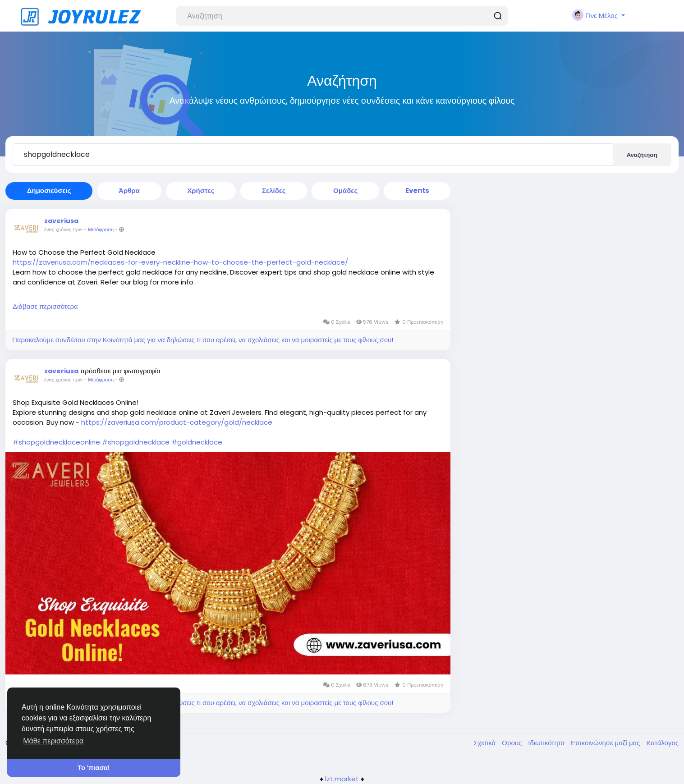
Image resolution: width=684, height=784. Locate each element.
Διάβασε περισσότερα (45, 306)
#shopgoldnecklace (136, 442)
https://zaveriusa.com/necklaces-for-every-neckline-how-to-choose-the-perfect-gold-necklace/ (180, 262)
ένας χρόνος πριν (63, 229)
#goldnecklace (197, 442)
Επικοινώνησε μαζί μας (606, 743)
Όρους (513, 743)
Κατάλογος (662, 743)
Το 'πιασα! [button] (94, 768)
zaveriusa (61, 221)
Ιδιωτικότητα (547, 743)
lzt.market (342, 779)
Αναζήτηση (642, 155)
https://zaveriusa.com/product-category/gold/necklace (177, 422)
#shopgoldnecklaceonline (56, 442)
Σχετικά (485, 743)
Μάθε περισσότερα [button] (53, 741)
